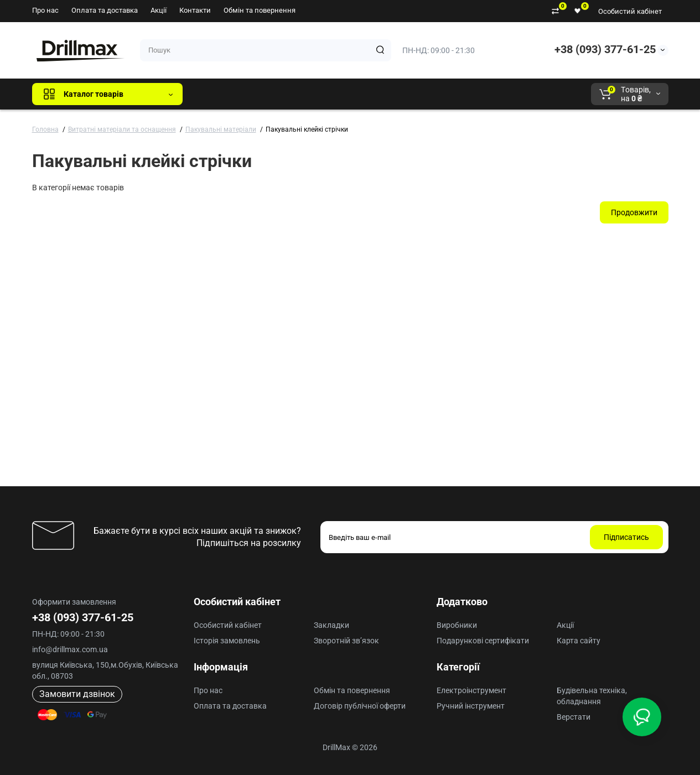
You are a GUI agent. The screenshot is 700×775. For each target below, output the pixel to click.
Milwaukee (422, 94)
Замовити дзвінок (77, 694)
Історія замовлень (227, 641)
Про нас (45, 10)
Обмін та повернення (260, 10)
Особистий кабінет (630, 11)
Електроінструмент (471, 690)
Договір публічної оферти (360, 706)
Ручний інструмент (471, 706)
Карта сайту (579, 641)
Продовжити (634, 212)
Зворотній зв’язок (346, 641)
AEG (379, 94)
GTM (265, 94)
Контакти (195, 10)
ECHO (345, 94)
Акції (159, 10)
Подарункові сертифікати (483, 641)
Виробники (457, 625)
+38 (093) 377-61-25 (605, 49)
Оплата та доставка (105, 10)
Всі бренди (221, 94)
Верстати (574, 717)
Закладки (331, 625)
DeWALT (304, 94)
